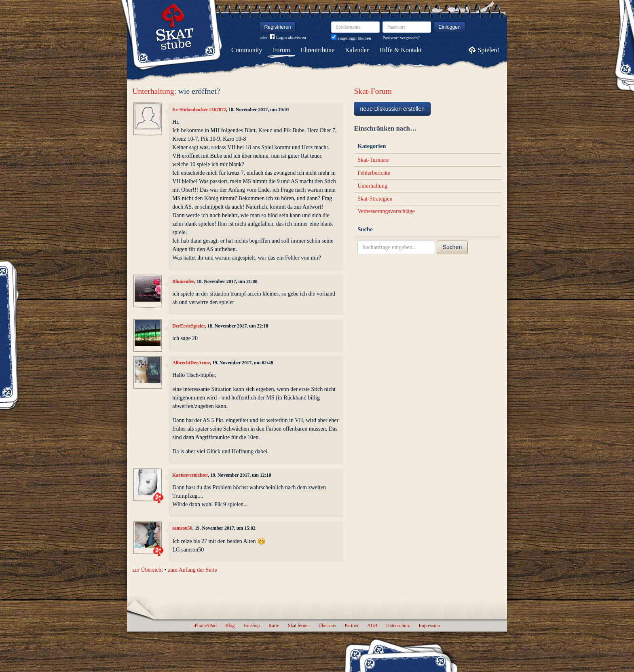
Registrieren (278, 27)
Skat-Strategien (375, 199)
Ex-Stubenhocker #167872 (199, 110)
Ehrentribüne (318, 50)
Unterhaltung (153, 91)
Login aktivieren (288, 37)
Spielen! (489, 50)
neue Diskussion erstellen (392, 109)
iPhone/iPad (205, 626)
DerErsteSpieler (189, 326)
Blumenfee (183, 281)
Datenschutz (398, 626)
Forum (282, 50)
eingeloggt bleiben (351, 38)
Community (247, 50)
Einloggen (450, 27)
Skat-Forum (373, 91)
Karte (274, 626)
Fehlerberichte (374, 173)
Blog (230, 626)
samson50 (182, 528)
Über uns (327, 626)
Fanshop (251, 626)
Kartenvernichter (190, 475)
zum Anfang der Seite (192, 570)
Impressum (429, 626)
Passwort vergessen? (401, 38)
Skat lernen (299, 626)
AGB (372, 626)
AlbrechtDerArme (191, 363)
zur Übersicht (148, 570)
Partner (351, 626)
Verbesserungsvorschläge (386, 211)
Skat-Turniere (373, 160)
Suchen (452, 247)
